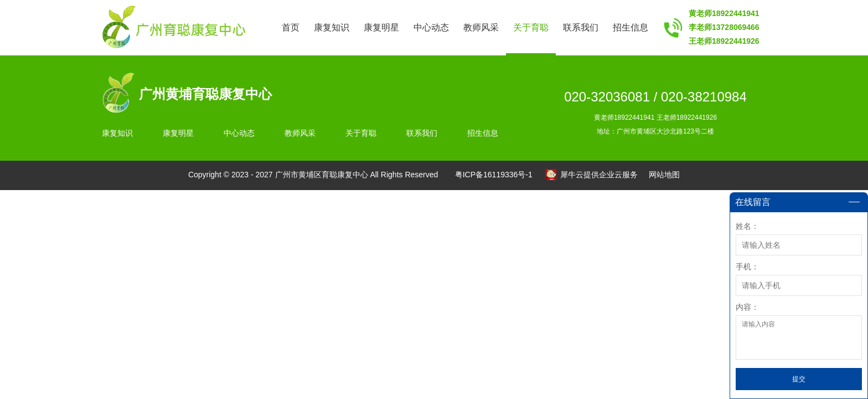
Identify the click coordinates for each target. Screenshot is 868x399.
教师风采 (481, 27)
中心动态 (431, 27)
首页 (291, 27)
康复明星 (381, 27)
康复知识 (332, 27)
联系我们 (581, 27)
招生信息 (631, 27)
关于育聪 (531, 27)
